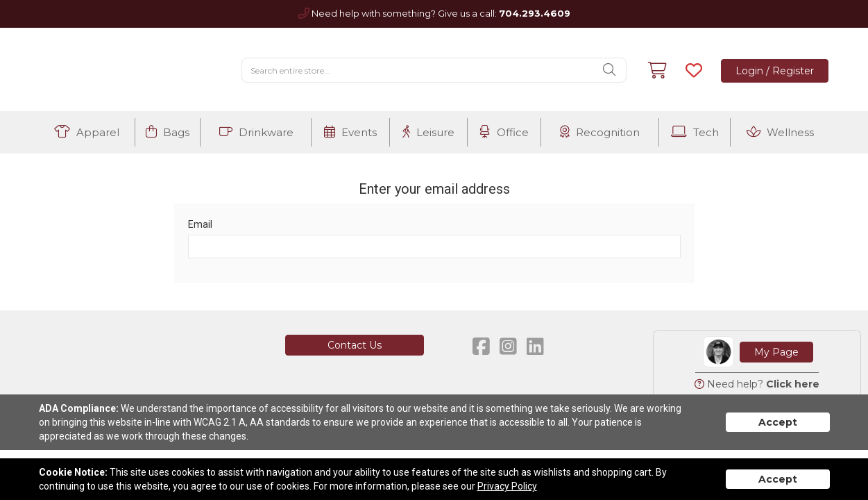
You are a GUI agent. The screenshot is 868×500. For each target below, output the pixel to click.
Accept (778, 422)
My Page (776, 352)
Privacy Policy (507, 486)
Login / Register (775, 71)
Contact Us (355, 345)
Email (200, 224)
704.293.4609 (535, 13)
